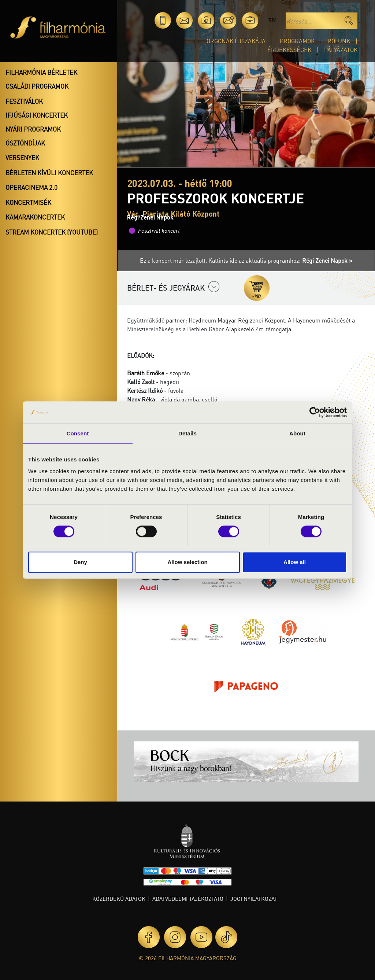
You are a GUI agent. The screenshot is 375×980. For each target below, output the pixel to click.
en (272, 20)
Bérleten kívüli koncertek (49, 173)
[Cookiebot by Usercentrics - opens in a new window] (315, 412)
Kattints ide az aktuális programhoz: (280, 260)
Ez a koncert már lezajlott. (174, 260)
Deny (80, 562)
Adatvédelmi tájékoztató (188, 899)
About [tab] (297, 433)
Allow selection (187, 562)
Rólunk (339, 41)
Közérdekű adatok (119, 899)
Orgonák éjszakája (236, 41)
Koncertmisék (28, 202)
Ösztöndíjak (25, 143)
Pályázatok (341, 50)
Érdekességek (289, 50)
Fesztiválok (24, 101)
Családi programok (37, 86)
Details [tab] (187, 433)
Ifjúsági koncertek (37, 115)
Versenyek (22, 158)
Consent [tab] (78, 433)
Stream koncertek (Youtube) (52, 232)
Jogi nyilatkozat (254, 899)
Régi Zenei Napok (150, 217)
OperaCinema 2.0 (31, 187)
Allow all (295, 562)
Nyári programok (33, 129)
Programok (297, 41)
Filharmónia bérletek (41, 72)
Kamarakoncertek (35, 217)
